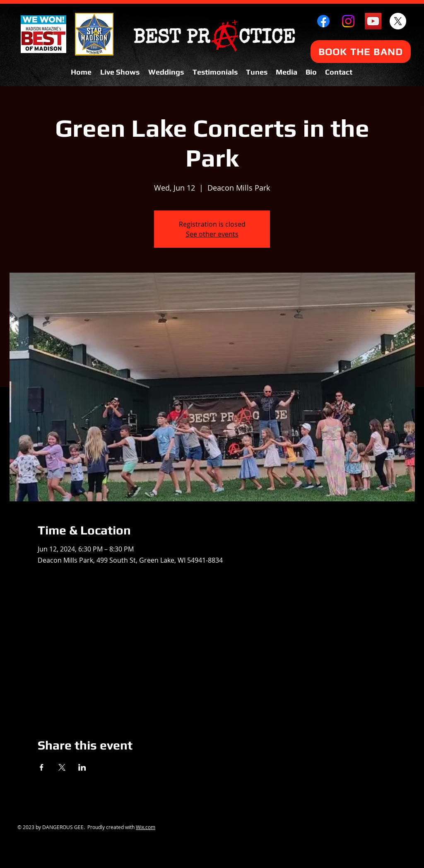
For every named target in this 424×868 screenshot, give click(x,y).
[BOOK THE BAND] (361, 52)
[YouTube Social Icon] (373, 21)
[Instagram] (348, 21)
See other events (212, 234)
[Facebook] (323, 21)
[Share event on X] (62, 767)
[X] (398, 21)
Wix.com (146, 827)
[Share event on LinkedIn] (82, 767)
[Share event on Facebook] (42, 767)
